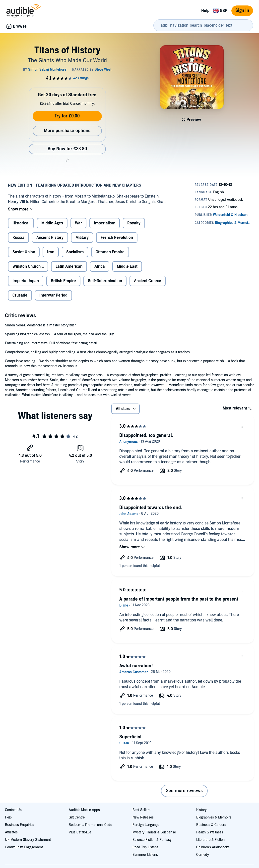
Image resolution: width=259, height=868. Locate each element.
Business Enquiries (20, 825)
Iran (51, 252)
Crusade (20, 295)
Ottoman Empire (110, 252)
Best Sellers (141, 810)
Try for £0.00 (67, 116)
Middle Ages (52, 223)
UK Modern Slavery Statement (28, 840)
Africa (100, 266)
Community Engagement (24, 847)
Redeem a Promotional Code (90, 825)
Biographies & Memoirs (214, 817)
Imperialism (105, 223)
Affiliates (11, 832)
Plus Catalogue (80, 832)
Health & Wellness (210, 832)
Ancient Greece (148, 281)
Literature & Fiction (210, 840)
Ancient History (50, 238)
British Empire (63, 281)
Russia (18, 238)
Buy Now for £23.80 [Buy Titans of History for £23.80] (67, 149)
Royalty (134, 223)
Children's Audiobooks (213, 847)
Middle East (127, 266)
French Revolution (117, 238)
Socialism (75, 252)
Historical (21, 223)
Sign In (242, 11)
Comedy (203, 855)
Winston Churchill (28, 266)
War (78, 223)
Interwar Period (53, 295)
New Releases (143, 817)
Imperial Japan (26, 281)
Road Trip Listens (145, 847)
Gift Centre (77, 817)
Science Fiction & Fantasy (152, 840)
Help (205, 11)
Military (82, 238)
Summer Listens (145, 855)
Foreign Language (146, 825)
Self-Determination (105, 281)
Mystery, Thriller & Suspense (154, 832)
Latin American (69, 266)
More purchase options (67, 131)
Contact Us (13, 810)
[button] (67, 160)
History (201, 810)
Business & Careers (211, 825)
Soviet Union (24, 252)
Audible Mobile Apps (84, 810)
